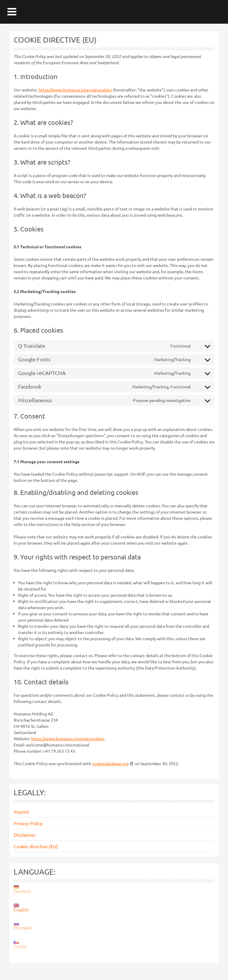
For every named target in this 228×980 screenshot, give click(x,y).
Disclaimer (25, 835)
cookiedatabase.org (110, 763)
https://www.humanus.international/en (75, 90)
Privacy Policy (28, 823)
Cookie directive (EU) (36, 846)
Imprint (21, 812)
